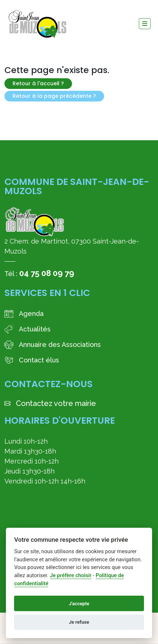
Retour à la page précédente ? (54, 96)
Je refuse (79, 622)
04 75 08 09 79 (47, 273)
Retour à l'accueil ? (38, 83)
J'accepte (79, 604)
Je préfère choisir (71, 576)
